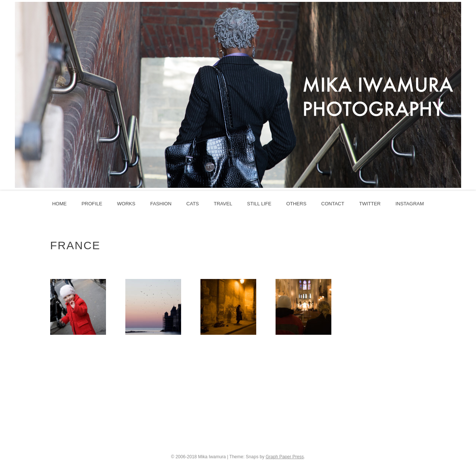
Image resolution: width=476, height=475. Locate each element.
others (296, 204)
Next (464, 95)
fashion (161, 204)
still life (259, 204)
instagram (409, 204)
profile (92, 204)
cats (193, 204)
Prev (12, 95)
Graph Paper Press (285, 457)
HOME (59, 204)
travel (223, 204)
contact (333, 204)
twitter (370, 204)
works (126, 204)
